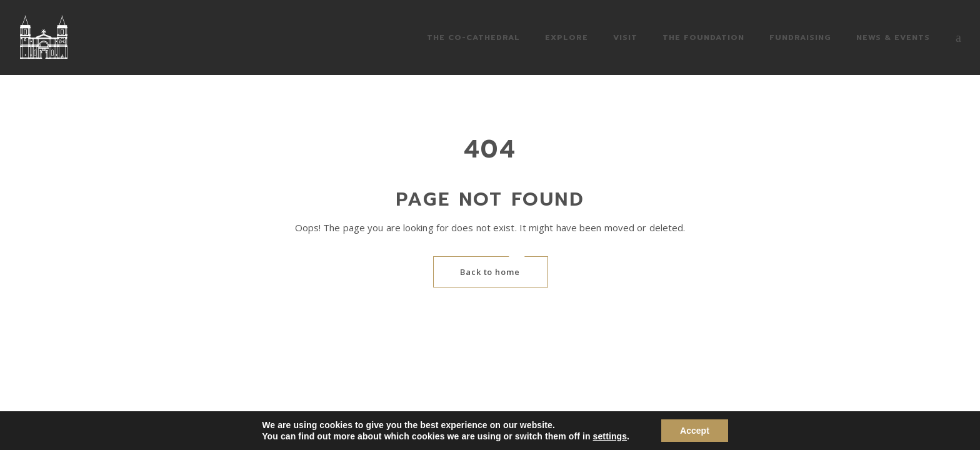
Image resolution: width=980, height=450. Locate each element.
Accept (695, 431)
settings (610, 436)
